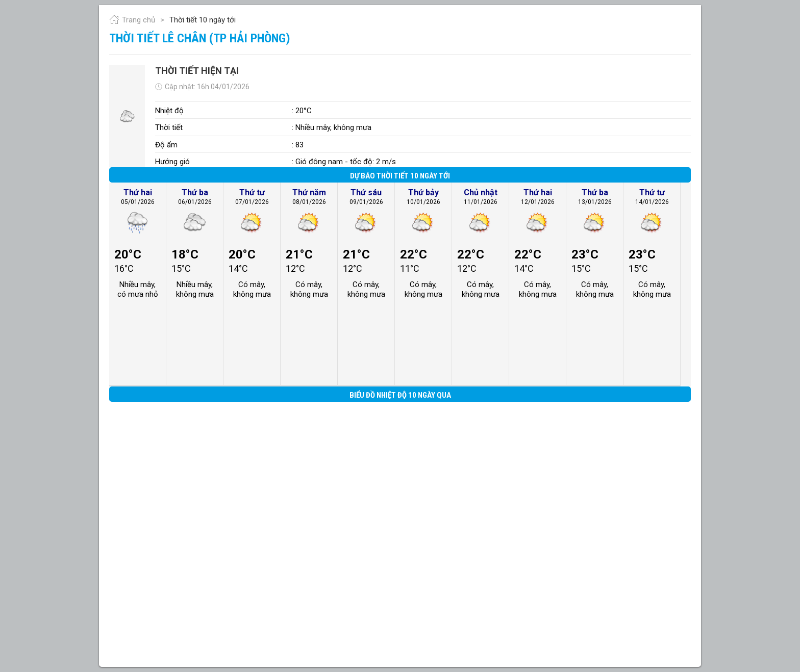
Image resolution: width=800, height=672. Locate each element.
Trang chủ (132, 20)
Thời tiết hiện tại (197, 71)
